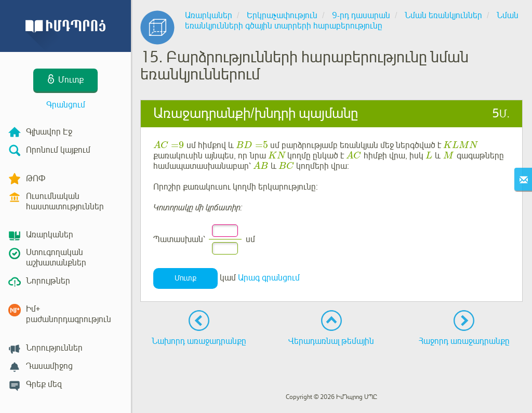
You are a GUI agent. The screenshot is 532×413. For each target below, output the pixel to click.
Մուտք (185, 278)
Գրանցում (66, 105)
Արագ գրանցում (269, 278)
